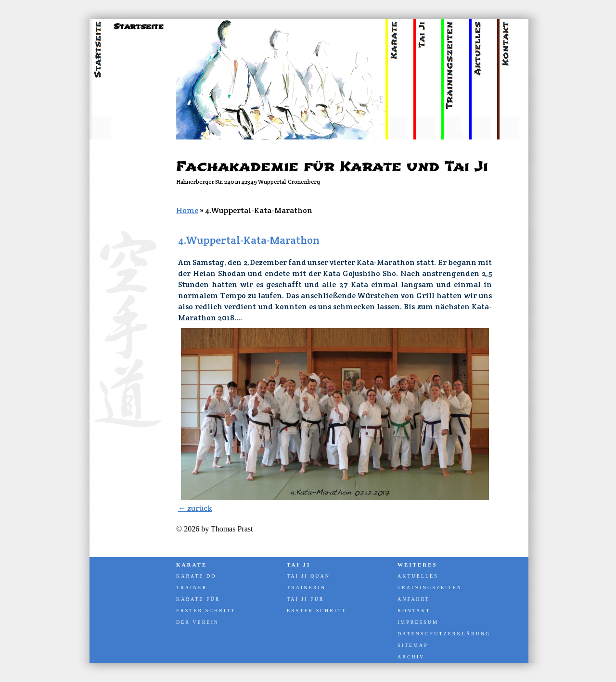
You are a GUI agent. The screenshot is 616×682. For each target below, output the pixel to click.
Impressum (418, 622)
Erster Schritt (206, 611)
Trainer (192, 587)
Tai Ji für (306, 599)
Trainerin (306, 587)
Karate (192, 565)
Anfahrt (414, 599)
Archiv (411, 657)
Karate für (198, 599)
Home (187, 210)
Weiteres (417, 565)
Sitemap (413, 645)
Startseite (139, 26)
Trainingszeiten (430, 587)
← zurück (195, 508)
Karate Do (196, 576)
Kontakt (414, 611)
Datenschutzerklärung (443, 634)
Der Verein (198, 622)
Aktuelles (418, 576)
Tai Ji (299, 565)
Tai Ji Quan (308, 576)
